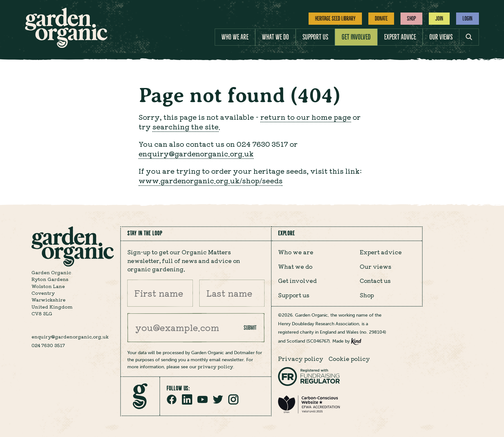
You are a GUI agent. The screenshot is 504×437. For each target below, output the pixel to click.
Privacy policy (301, 358)
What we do (275, 37)
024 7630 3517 (48, 345)
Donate (381, 19)
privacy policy (215, 366)
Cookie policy (349, 358)
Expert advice (400, 37)
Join (439, 19)
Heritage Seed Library (335, 19)
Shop (411, 19)
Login (468, 19)
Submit (250, 328)
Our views (441, 37)
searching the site (185, 126)
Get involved (356, 37)
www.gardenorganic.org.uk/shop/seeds (211, 180)
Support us (315, 37)
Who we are (235, 37)
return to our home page (306, 117)
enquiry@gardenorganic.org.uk (196, 153)
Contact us (375, 280)
